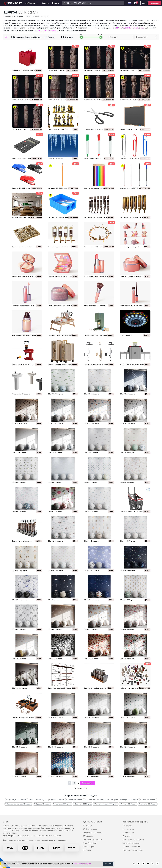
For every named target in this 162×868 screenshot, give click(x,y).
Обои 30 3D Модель (55, 776)
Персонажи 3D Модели (38, 800)
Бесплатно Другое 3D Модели (26, 37)
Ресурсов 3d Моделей (47, 30)
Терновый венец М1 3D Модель (95, 247)
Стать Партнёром (90, 843)
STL (137, 28)
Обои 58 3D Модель (55, 570)
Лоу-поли (67, 37)
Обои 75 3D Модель (91, 423)
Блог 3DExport (89, 847)
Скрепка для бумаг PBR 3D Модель (133, 159)
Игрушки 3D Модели (43, 804)
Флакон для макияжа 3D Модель (24, 335)
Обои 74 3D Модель (127, 423)
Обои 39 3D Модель (55, 718)
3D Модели (87, 826)
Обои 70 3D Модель (128, 453)
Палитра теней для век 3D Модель (61, 276)
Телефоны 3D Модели (129, 800)
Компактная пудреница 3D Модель (25, 276)
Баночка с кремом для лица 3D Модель (135, 276)
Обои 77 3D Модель (19, 423)
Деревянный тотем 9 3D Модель (60, 70)
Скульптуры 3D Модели (16, 800)
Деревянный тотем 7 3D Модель (132, 70)
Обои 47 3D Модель (91, 629)
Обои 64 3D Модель (55, 512)
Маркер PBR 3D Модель (93, 159)
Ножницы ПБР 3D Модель (93, 129)
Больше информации (82, 864)
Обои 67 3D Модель (91, 482)
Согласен (108, 864)
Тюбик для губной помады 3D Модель (98, 276)
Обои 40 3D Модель (19, 688)
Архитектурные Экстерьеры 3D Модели (101, 800)
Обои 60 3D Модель (128, 541)
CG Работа (87, 850)
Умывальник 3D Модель (21, 394)
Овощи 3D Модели (148, 800)
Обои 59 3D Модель (19, 570)
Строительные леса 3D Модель (60, 688)
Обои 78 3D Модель (127, 394)
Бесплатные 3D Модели (92, 833)
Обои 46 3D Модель (128, 629)
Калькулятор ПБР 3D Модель (23, 159)
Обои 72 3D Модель (55, 453)
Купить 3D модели (92, 822)
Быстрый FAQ (128, 833)
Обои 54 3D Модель (55, 600)
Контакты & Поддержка (135, 822)
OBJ (142, 28)
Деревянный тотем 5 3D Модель (60, 100)
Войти (144, 3)
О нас (5, 822)
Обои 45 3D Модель (19, 659)
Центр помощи (128, 829)
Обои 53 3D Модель (91, 600)
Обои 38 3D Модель (91, 718)
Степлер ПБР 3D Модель (21, 188)
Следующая (88, 783)
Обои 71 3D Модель (91, 453)
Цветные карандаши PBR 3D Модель (98, 188)
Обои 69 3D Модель (19, 482)
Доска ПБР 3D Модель (128, 129)
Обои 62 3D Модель (55, 541)
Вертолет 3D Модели (83, 804)
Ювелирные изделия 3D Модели (19, 804)
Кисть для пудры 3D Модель (95, 306)
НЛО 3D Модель (126, 335)
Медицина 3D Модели (62, 804)
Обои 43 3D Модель (91, 659)
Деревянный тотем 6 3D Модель (24, 100)
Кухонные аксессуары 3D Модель (24, 247)
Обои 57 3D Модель (91, 570)
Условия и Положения (131, 847)
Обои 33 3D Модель (91, 747)
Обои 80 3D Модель (55, 394)
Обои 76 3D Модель (55, 423)
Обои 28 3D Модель (128, 776)
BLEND (128, 28)
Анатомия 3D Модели (148, 804)
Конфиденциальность (131, 843)
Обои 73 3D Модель (19, 453)
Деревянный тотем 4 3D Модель (96, 100)
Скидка (50, 37)
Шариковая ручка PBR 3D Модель (132, 188)
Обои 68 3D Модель (55, 482)
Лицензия (127, 836)
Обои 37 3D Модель (127, 718)
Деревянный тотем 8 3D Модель (96, 70)
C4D (123, 28)
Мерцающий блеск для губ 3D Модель (26, 306)
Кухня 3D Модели (57, 800)
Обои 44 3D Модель (55, 659)
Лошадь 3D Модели (75, 800)
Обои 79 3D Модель (91, 394)
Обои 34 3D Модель (55, 747)
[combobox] (121, 37)
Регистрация (155, 3)
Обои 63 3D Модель (91, 512)
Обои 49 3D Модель (19, 629)
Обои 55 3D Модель (19, 600)
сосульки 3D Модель (56, 159)
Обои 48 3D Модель (55, 629)
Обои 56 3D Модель (128, 570)
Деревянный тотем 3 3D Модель (132, 100)
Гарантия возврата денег (133, 850)
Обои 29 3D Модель (92, 776)
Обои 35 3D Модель (19, 747)
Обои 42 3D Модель (128, 659)
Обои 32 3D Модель (127, 747)
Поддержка (127, 826)
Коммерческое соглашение (133, 840)
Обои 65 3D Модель (19, 512)
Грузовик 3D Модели (128, 804)
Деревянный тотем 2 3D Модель (24, 129)
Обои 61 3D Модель (91, 541)
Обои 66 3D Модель (128, 482)
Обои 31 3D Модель (19, 776)
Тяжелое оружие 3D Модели (105, 804)
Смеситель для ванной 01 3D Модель (98, 365)
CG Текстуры (88, 836)
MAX (118, 28)
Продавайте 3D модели (92, 840)
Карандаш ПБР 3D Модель (58, 188)
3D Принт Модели (90, 829)
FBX (133, 28)
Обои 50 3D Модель (128, 600)
